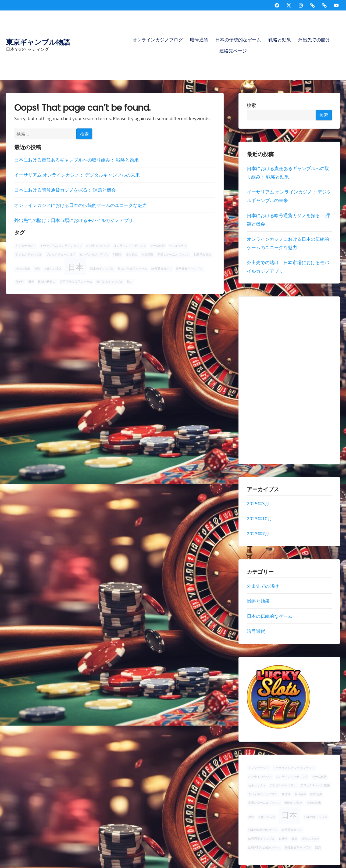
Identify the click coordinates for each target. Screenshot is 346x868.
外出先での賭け (314, 40)
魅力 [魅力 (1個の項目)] (130, 282)
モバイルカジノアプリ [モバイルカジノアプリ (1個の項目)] (94, 254)
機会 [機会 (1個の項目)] (31, 282)
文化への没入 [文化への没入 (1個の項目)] (53, 269)
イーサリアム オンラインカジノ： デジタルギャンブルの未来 (77, 175)
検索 (252, 105)
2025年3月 (258, 503)
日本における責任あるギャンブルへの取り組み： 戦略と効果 (76, 160)
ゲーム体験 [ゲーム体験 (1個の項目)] (158, 246)
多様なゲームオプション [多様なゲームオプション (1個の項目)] (174, 254)
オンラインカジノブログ (158, 40)
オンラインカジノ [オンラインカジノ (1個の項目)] (98, 246)
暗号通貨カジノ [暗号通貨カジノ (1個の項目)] (162, 269)
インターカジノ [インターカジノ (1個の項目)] (26, 246)
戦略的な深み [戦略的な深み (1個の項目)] (203, 254)
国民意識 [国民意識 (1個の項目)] (147, 254)
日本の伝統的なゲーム (238, 40)
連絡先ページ (233, 51)
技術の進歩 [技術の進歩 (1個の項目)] (23, 269)
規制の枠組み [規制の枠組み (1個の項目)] (47, 282)
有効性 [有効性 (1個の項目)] (20, 282)
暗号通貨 (199, 40)
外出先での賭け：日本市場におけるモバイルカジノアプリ (74, 220)
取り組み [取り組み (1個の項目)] (132, 254)
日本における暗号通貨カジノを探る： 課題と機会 (65, 190)
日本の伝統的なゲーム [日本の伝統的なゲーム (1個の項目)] (133, 269)
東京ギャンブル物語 (38, 42)
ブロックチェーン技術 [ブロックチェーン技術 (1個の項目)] (61, 254)
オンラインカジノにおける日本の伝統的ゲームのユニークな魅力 (81, 205)
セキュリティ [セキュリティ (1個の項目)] (178, 246)
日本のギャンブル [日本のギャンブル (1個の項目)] (102, 269)
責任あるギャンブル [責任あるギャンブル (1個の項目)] (110, 282)
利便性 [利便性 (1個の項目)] (117, 254)
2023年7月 (258, 534)
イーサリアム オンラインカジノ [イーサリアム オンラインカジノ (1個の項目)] (61, 246)
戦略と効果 (280, 40)
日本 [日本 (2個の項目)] (76, 267)
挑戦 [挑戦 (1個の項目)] (37, 269)
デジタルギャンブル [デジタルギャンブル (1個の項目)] (29, 254)
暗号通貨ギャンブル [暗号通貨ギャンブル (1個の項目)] (189, 269)
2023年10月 (260, 519)
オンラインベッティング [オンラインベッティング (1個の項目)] (130, 246)
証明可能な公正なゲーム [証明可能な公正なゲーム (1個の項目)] (76, 282)
